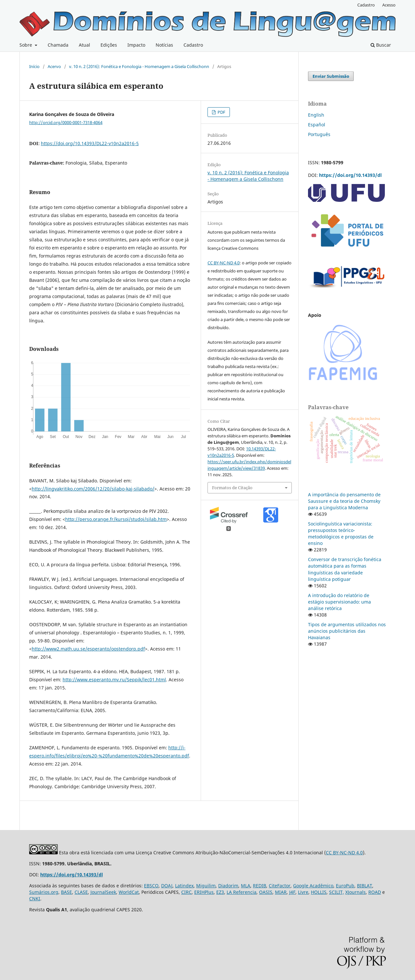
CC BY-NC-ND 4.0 (224, 263)
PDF (221, 112)
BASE (66, 892)
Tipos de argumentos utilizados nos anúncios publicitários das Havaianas (347, 631)
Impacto (136, 45)
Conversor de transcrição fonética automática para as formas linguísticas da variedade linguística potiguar (345, 569)
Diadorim (228, 886)
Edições (109, 45)
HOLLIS (319, 892)
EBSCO (151, 886)
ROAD (375, 892)
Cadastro (193, 45)
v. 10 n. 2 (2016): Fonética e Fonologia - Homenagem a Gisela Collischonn (139, 66)
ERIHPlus (204, 892)
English (316, 115)
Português (319, 134)
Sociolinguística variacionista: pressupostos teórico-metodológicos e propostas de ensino (341, 533)
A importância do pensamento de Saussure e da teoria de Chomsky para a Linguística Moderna (344, 501)
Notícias (164, 45)
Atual (84, 45)
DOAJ (167, 886)
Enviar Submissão (331, 76)
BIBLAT (365, 886)
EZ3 (220, 892)
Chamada (58, 45)
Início (34, 66)
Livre (303, 892)
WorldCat (129, 892)
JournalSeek (103, 892)
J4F (292, 892)
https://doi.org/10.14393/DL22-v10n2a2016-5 (90, 143)
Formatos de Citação (232, 488)
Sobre (26, 45)
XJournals (356, 892)
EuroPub (345, 886)
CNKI (35, 899)
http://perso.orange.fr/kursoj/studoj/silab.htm (116, 519)
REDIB (260, 886)
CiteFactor (280, 886)
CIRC (186, 892)
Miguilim (206, 886)
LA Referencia (242, 892)
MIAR (281, 892)
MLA (246, 886)
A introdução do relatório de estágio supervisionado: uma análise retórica (339, 602)
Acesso (389, 5)
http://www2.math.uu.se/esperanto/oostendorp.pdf (88, 649)
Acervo (54, 66)
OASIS (266, 892)
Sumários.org (44, 892)
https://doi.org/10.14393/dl (350, 175)
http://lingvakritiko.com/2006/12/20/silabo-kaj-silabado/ (93, 489)
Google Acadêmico (313, 886)
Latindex (184, 886)
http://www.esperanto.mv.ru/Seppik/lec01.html (114, 680)
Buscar (381, 45)
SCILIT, (337, 892)
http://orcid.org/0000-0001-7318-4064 (66, 122)
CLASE (81, 892)
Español (317, 125)
